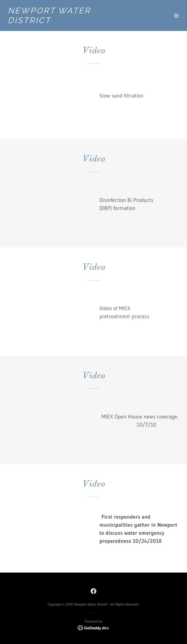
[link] (67, 22)
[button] (176, 16)
